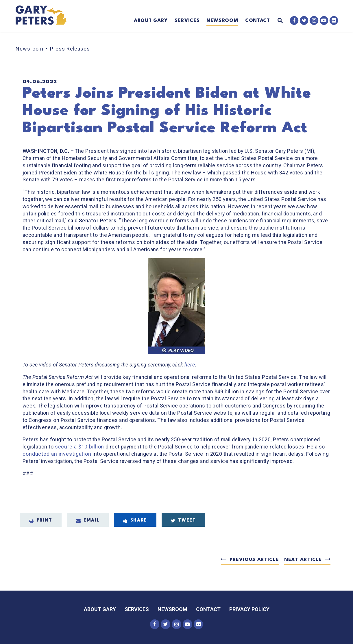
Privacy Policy (249, 609)
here (190, 365)
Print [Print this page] (41, 521)
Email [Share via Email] (88, 521)
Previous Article (254, 560)
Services (187, 21)
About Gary (151, 21)
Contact (258, 21)
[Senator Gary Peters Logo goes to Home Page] (45, 16)
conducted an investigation (57, 454)
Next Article (303, 560)
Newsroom (222, 21)
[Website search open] (276, 21)
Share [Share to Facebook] (135, 521)
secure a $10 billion (80, 447)
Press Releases (70, 49)
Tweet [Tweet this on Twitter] (183, 521)
